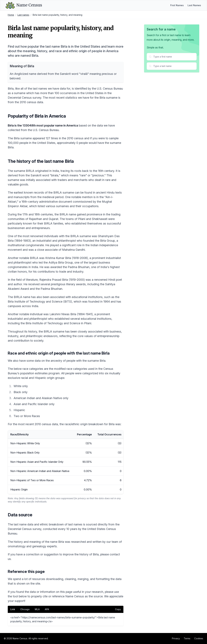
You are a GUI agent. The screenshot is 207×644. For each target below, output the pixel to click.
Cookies (199, 638)
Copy (118, 609)
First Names (177, 5)
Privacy (176, 638)
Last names (23, 15)
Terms (187, 638)
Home (11, 15)
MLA (37, 609)
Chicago (25, 609)
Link (13, 609)
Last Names (194, 5)
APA (47, 609)
